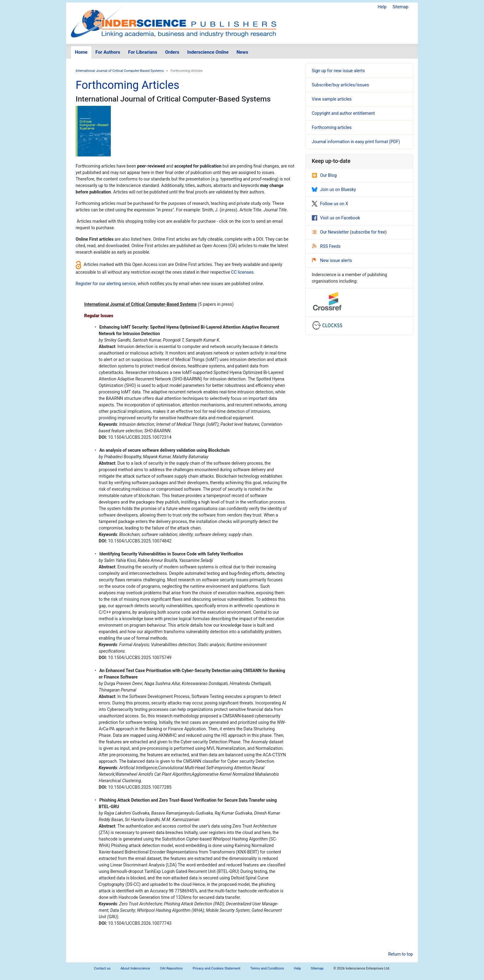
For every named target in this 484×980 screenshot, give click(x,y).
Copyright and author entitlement (343, 113)
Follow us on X (330, 204)
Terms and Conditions (267, 968)
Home (81, 52)
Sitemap (401, 7)
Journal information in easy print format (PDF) (356, 142)
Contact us (102, 968)
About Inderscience (135, 968)
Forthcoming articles (332, 127)
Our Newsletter (331, 232)
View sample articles (332, 99)
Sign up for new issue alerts (338, 71)
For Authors (108, 52)
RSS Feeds (326, 246)
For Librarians (143, 52)
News (242, 52)
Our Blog (324, 175)
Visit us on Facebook (336, 218)
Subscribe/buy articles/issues (340, 85)
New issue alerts (332, 260)
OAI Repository (171, 968)
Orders (172, 52)
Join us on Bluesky (334, 189)
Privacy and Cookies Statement (217, 968)
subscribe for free (368, 232)
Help (382, 7)
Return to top (401, 954)
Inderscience (208, 52)
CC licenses (242, 272)
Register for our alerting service (106, 284)
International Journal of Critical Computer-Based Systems (120, 71)
